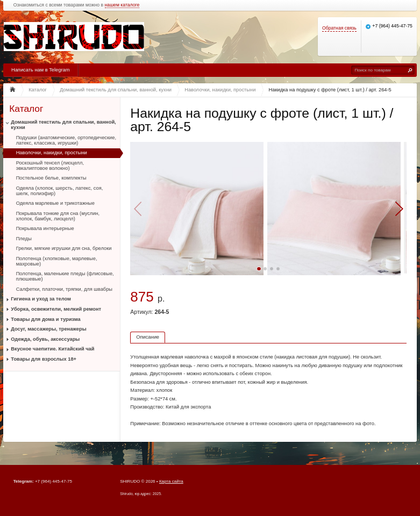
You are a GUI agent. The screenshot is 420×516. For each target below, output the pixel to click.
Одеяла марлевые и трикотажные (55, 203)
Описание (148, 337)
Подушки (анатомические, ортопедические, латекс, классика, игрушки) (66, 140)
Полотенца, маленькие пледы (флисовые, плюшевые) (65, 276)
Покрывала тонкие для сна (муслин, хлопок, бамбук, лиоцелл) (58, 216)
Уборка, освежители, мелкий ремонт (56, 309)
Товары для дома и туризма (45, 319)
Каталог (26, 109)
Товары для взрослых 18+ (44, 359)
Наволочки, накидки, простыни (52, 153)
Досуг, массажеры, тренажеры (48, 329)
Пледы (24, 239)
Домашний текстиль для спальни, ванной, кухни (63, 125)
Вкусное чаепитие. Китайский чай (52, 349)
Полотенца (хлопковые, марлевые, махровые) (57, 261)
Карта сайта (171, 481)
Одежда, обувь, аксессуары (45, 339)
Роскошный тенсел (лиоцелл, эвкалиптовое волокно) (50, 166)
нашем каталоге (122, 5)
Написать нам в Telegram (40, 70)
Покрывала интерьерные (45, 228)
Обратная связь (339, 28)
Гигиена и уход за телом (41, 299)
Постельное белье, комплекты (51, 178)
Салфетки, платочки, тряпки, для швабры (64, 289)
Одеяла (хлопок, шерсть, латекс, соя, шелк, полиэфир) (60, 191)
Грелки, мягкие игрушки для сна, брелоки (64, 248)
